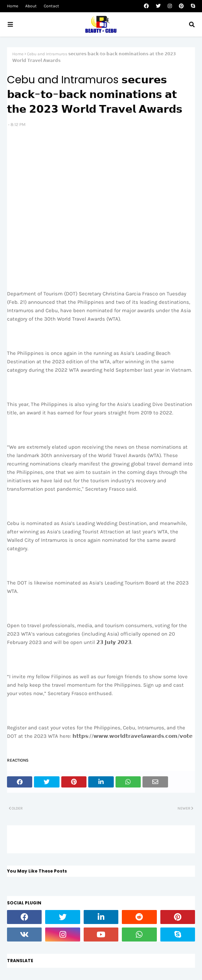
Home (13, 6)
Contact (51, 6)
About (31, 6)
